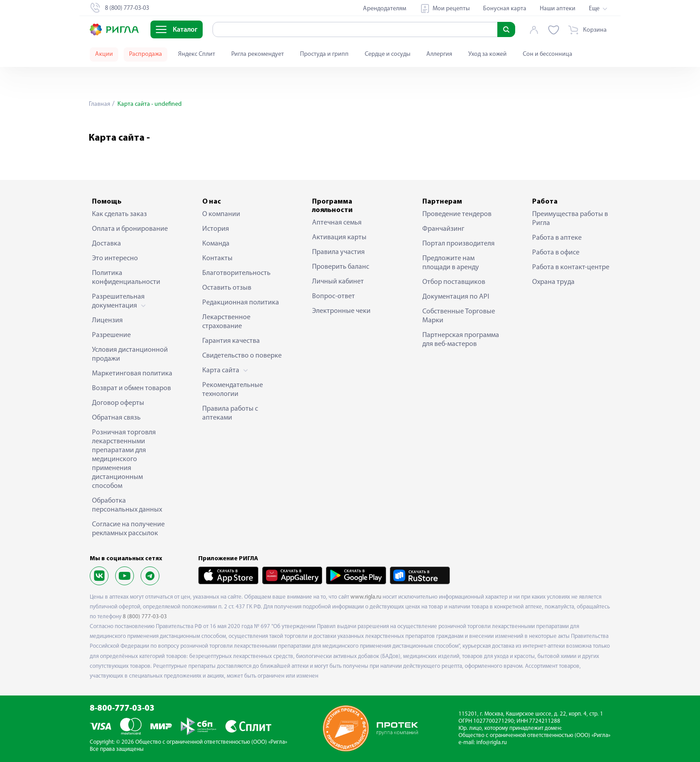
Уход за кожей (487, 54)
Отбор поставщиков (454, 282)
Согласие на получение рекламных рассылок (128, 529)
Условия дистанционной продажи (130, 354)
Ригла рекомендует (258, 54)
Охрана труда (553, 282)
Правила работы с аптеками (230, 413)
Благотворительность (236, 273)
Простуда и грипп (324, 54)
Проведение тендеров (457, 214)
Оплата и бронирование (130, 229)
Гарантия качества (231, 341)
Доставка (106, 244)
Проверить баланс (341, 267)
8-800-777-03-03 (122, 709)
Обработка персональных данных (127, 505)
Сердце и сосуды (387, 54)
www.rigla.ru (366, 597)
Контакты (217, 258)
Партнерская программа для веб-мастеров (461, 340)
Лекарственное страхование (226, 322)
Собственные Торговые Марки (459, 316)
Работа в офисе (556, 253)
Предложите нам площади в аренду (451, 263)
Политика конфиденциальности (126, 278)
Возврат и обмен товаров (131, 388)
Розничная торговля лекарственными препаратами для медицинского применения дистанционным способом (124, 459)
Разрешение (111, 335)
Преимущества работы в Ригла (570, 219)
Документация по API (456, 297)
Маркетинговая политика (132, 374)
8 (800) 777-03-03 (145, 617)
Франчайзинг (443, 229)
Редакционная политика (241, 303)
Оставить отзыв (227, 288)
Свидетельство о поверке (242, 356)
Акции (104, 54)
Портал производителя (458, 244)
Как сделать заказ (119, 214)
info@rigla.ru (492, 743)
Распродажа (146, 54)
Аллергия (439, 54)
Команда (216, 244)
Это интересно (115, 258)
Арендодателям (385, 9)
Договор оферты (118, 403)
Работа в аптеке (557, 238)
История (216, 229)
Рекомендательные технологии (233, 390)
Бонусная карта (505, 9)
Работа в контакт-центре (571, 267)
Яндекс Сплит (197, 54)
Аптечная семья (337, 223)
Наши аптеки (558, 9)
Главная (100, 104)
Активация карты (339, 237)
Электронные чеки (341, 311)
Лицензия (107, 321)
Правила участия (338, 252)
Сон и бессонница (548, 54)
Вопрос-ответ (333, 296)
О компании (221, 214)
